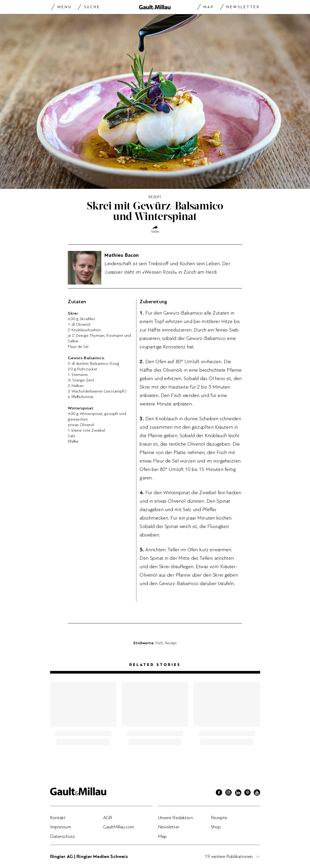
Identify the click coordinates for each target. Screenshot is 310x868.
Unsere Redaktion (175, 818)
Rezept (171, 643)
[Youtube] (257, 793)
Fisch (159, 643)
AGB (108, 818)
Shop (216, 827)
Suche (92, 7)
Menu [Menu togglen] (65, 7)
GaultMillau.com (119, 827)
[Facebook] (219, 793)
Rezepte (219, 818)
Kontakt (58, 818)
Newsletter (243, 7)
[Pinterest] (247, 793)
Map (209, 7)
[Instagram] (228, 793)
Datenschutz (63, 836)
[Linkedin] (238, 793)
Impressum (61, 827)
